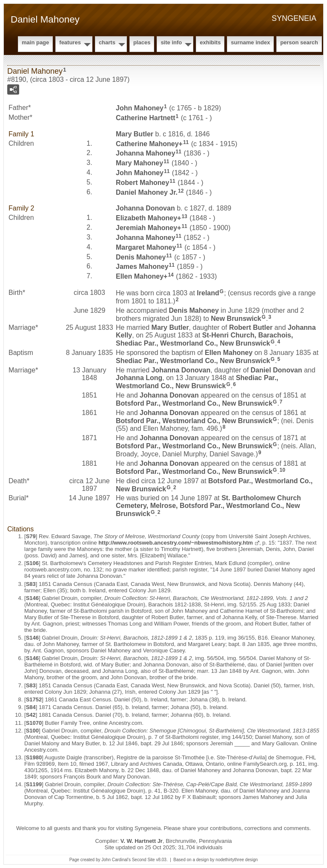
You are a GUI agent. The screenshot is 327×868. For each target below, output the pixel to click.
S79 (31, 536)
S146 (32, 598)
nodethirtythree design (237, 860)
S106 (32, 563)
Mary (135, 134)
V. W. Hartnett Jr (142, 841)
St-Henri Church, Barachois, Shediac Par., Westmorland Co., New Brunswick (204, 339)
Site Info (171, 42)
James (142, 267)
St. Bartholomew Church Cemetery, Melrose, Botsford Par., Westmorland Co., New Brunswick (208, 506)
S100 (32, 731)
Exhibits (210, 42)
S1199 (34, 784)
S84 (31, 707)
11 (186, 142)
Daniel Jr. (147, 192)
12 (181, 191)
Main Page (35, 42)
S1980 (34, 757)
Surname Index (250, 42)
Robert (142, 183)
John (140, 108)
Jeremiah (146, 228)
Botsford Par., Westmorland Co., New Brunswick (194, 403)
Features (70, 42)
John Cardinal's (116, 860)
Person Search (299, 42)
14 (171, 275)
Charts (107, 42)
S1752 (34, 699)
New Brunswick (236, 318)
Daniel (277, 370)
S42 (31, 715)
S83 (31, 584)
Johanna (146, 153)
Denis (141, 257)
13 (184, 216)
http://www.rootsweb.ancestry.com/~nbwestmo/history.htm (176, 543)
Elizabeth (146, 218)
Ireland (208, 293)
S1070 (34, 723)
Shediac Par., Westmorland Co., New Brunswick (193, 361)
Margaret (146, 247)
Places (142, 42)
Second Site (143, 860)
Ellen (140, 276)
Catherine (146, 118)
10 (283, 470)
